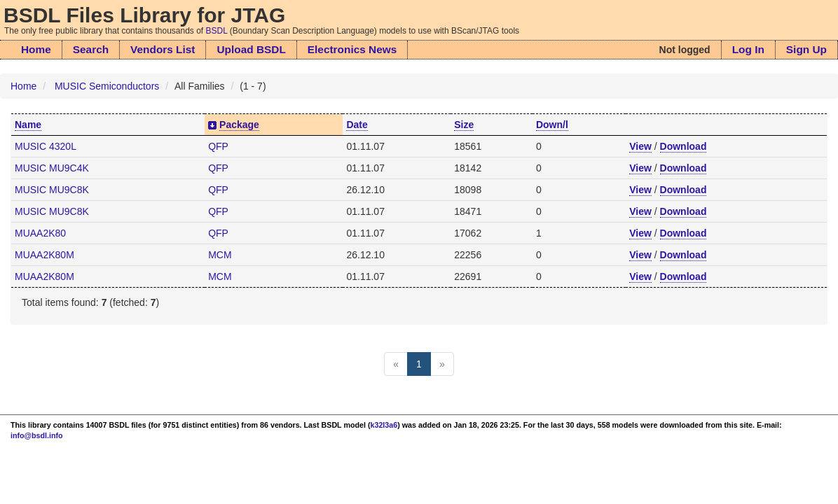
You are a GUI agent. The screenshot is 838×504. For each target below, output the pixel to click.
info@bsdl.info (37, 435)
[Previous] (396, 364)
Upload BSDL (251, 49)
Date (357, 125)
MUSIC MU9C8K (52, 190)
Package (239, 125)
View (640, 146)
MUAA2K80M (44, 255)
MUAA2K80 (40, 233)
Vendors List (163, 49)
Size (464, 125)
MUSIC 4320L (46, 146)
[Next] (442, 364)
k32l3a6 (384, 425)
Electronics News (352, 49)
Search (91, 49)
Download (684, 146)
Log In (748, 49)
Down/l (552, 125)
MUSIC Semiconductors (107, 86)
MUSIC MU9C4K (52, 168)
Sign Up (806, 49)
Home (36, 49)
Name (28, 125)
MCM (220, 255)
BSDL (217, 31)
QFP (218, 146)
